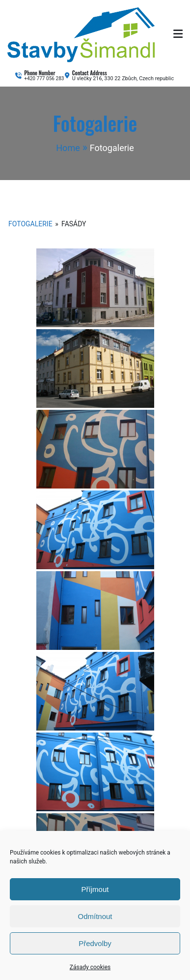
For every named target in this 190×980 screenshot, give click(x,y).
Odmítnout (95, 916)
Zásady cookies (90, 967)
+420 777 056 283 (44, 78)
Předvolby (95, 943)
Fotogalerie (30, 224)
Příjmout (95, 889)
